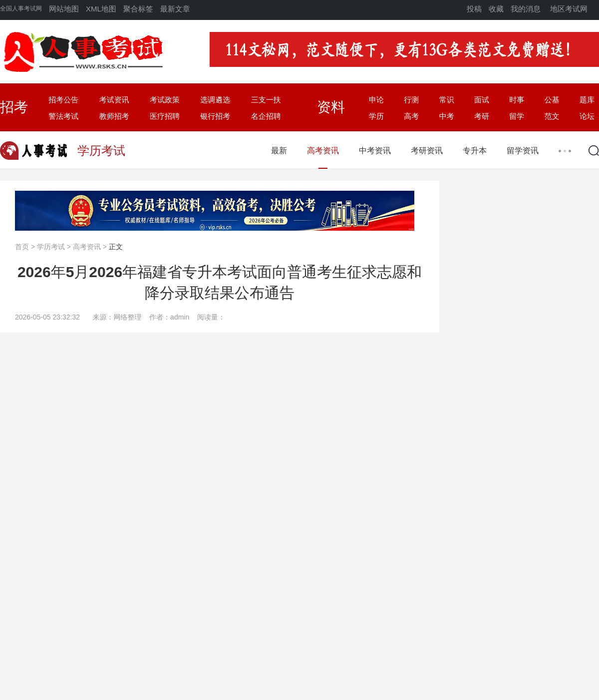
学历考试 (51, 247)
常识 (447, 100)
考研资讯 (427, 151)
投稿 (474, 9)
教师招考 (114, 116)
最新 (279, 151)
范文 (552, 116)
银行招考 (215, 116)
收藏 (496, 9)
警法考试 (63, 116)
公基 (552, 100)
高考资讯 (323, 151)
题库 (587, 100)
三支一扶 (266, 100)
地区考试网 (569, 9)
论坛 (587, 116)
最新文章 (175, 9)
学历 (376, 116)
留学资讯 (523, 151)
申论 (376, 100)
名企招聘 (266, 116)
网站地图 (64, 9)
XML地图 (101, 9)
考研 (482, 116)
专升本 (475, 151)
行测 (411, 100)
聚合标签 (138, 9)
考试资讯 (114, 100)
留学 (517, 116)
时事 (517, 100)
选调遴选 (215, 100)
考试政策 (165, 100)
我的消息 (526, 9)
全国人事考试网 (21, 8)
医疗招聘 (165, 116)
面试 (482, 100)
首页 (22, 247)
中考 (447, 116)
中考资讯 (375, 151)
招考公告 (63, 100)
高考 (411, 116)
